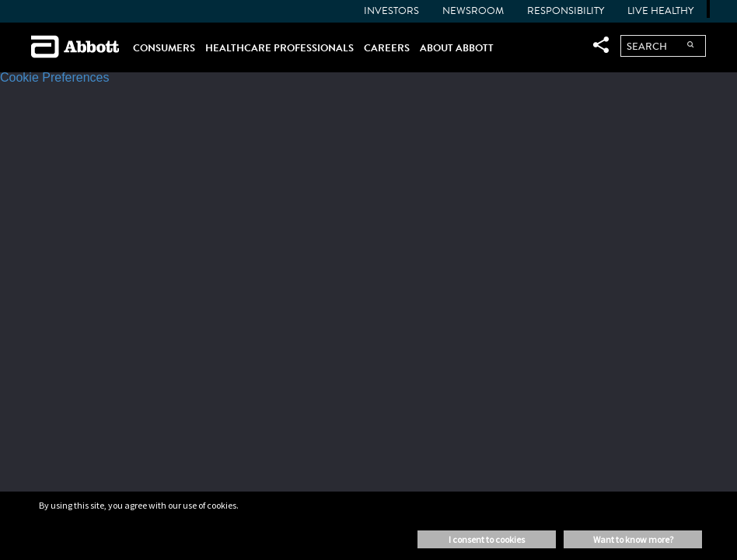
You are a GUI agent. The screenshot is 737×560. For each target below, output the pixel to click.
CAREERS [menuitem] (387, 48)
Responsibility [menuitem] (566, 11)
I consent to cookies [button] (487, 539)
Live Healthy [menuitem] (660, 11)
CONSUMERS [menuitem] (164, 48)
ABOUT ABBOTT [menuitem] (457, 48)
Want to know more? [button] (633, 539)
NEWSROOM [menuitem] (473, 11)
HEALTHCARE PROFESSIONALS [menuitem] (279, 48)
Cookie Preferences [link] (55, 77)
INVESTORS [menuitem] (391, 11)
